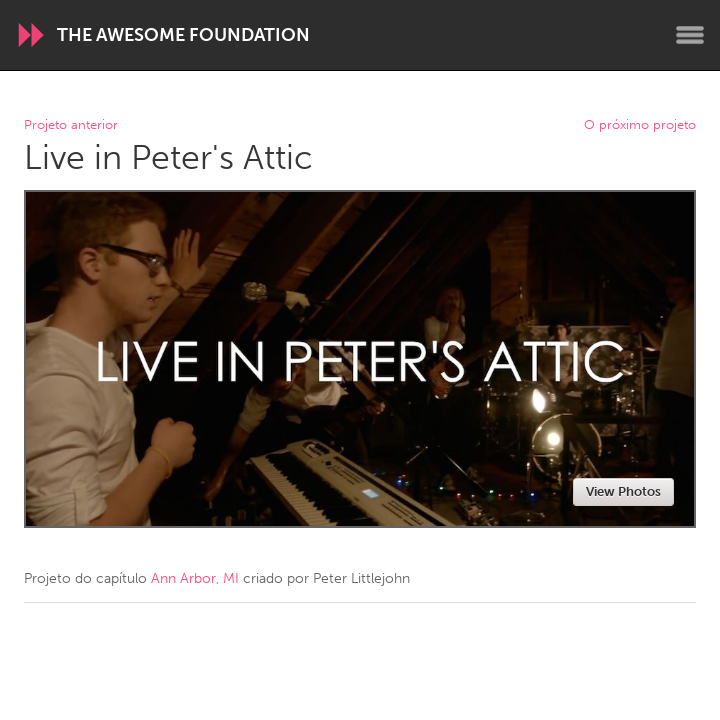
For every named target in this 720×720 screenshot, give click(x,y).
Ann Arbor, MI (195, 578)
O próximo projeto (640, 125)
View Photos (623, 491)
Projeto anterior (71, 125)
